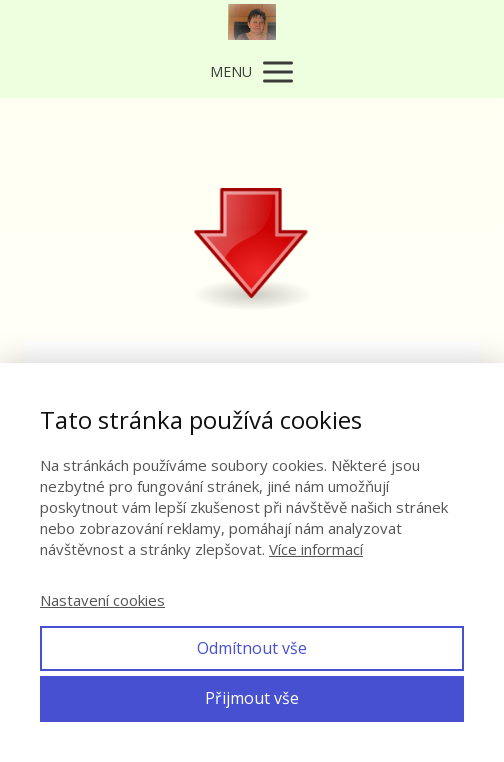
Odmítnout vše (252, 648)
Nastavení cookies (102, 600)
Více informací (316, 549)
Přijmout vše (252, 698)
